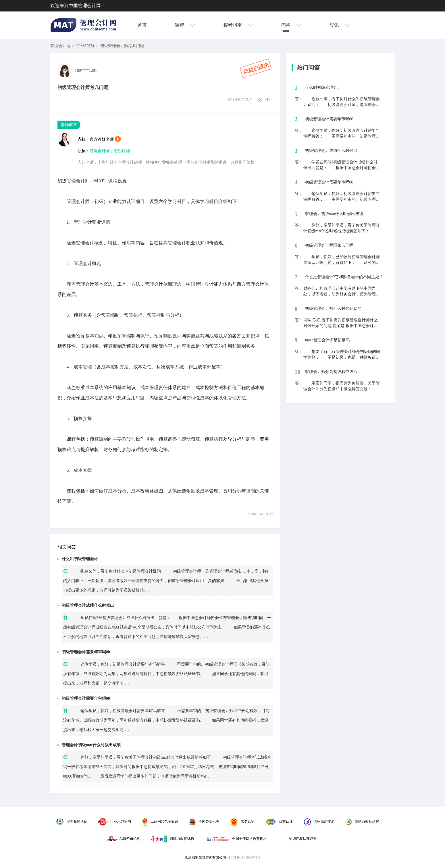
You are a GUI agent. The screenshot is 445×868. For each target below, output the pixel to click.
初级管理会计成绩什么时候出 (88, 605)
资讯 (340, 25)
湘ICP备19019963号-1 (244, 857)
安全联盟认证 (72, 821)
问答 (291, 25)
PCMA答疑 (85, 46)
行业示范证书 (115, 821)
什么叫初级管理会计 (80, 559)
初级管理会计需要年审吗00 (86, 652)
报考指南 (238, 25)
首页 (142, 25)
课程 (185, 25)
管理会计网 (60, 46)
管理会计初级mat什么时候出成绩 (91, 745)
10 (298, 372)
